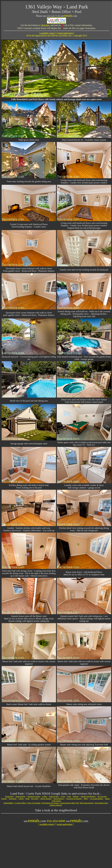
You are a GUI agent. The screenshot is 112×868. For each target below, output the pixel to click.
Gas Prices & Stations (74, 799)
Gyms (63, 796)
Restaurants (9, 796)
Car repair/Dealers (97, 799)
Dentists (76, 796)
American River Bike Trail (69, 803)
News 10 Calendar (34, 803)
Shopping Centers (34, 796)
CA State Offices (20, 803)
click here (45, 25)
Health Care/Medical (88, 796)
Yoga (69, 796)
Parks (28, 799)
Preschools (13, 799)
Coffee (45, 796)
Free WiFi (35, 799)
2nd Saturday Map (101, 803)
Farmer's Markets (56, 805)
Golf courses (56, 801)
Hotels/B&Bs (8, 803)
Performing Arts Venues (50, 803)
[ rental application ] (65, 824)
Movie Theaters (46, 799)
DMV (86, 799)
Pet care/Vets (102, 796)
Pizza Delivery (59, 799)
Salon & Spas (54, 796)
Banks (107, 799)
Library (21, 799)
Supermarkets (20, 796)
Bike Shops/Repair (87, 803)
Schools (4, 799)
